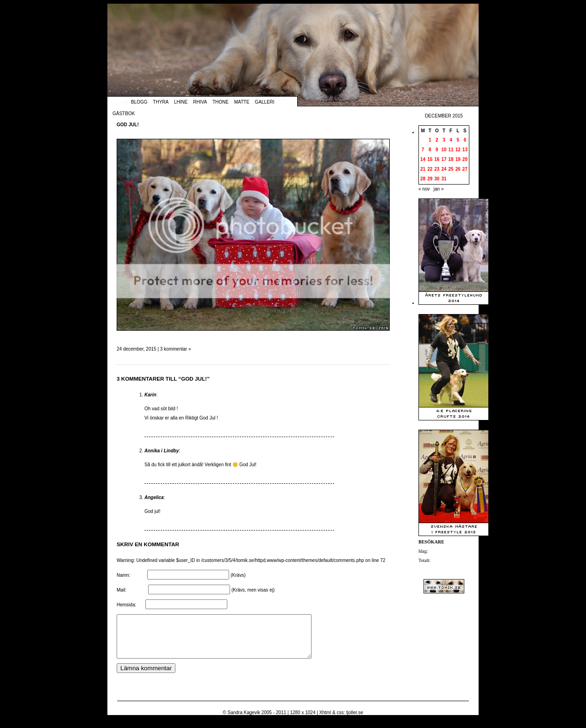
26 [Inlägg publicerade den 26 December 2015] (458, 169)
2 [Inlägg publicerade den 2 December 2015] (437, 140)
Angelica (154, 497)
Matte (242, 102)
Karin (150, 395)
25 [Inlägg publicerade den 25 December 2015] (451, 169)
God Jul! (128, 125)
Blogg (139, 102)
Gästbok (124, 114)
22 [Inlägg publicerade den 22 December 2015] (430, 169)
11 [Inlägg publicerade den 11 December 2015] (451, 150)
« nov (424, 189)
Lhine (181, 102)
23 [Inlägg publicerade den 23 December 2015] (437, 169)
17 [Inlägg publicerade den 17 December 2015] (444, 159)
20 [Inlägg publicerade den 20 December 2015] (465, 159)
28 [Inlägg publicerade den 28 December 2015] (423, 179)
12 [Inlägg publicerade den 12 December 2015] (458, 150)
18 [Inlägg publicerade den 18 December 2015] (451, 159)
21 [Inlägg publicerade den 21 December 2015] (423, 169)
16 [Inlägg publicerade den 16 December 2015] (437, 159)
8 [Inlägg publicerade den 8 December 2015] (430, 150)
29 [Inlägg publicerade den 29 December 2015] (430, 179)
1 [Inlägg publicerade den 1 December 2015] (430, 140)
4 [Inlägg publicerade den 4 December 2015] (451, 140)
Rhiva (200, 102)
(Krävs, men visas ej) (253, 590)
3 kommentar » (176, 349)
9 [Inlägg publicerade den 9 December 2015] (437, 150)
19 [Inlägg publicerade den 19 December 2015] (458, 159)
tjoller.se (355, 721)
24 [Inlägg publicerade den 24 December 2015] (444, 169)
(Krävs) (238, 575)
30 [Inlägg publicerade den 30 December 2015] (437, 179)
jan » (439, 189)
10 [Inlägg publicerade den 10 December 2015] (444, 150)
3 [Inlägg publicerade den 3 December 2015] (444, 140)
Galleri (265, 102)
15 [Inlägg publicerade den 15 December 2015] (430, 159)
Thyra (161, 102)
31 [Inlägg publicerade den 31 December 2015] (444, 179)
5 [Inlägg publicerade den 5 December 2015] (458, 140)
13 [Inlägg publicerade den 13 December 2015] (465, 150)
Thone (221, 102)
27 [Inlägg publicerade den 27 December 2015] (465, 169)
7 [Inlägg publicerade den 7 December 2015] (423, 150)
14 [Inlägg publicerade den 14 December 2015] (423, 159)
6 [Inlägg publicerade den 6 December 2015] (465, 140)
